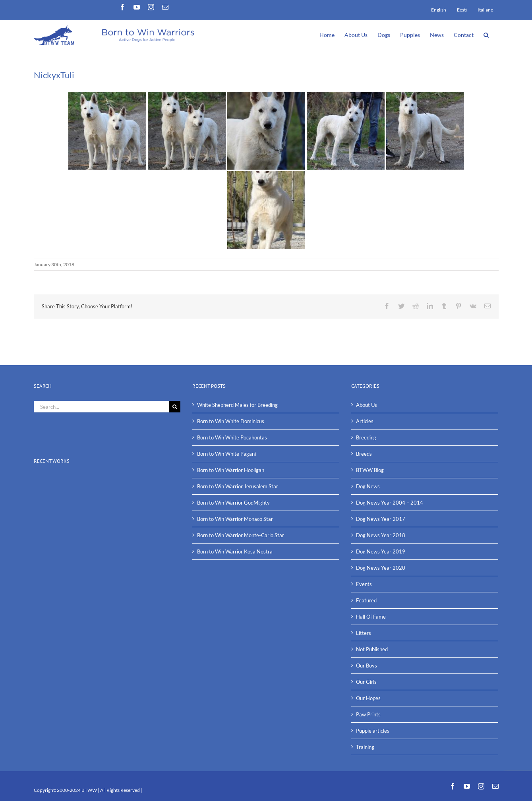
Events (364, 584)
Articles (365, 421)
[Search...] (102, 407)
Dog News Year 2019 (381, 551)
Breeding (366, 437)
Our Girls (366, 682)
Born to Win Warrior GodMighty (233, 503)
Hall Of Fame (371, 617)
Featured (366, 600)
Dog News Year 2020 (381, 568)
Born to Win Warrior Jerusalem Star (238, 486)
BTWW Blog (370, 470)
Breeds (364, 454)
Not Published (372, 649)
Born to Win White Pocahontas (232, 437)
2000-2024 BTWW (77, 790)
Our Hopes (368, 698)
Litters (364, 633)
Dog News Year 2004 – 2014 (390, 503)
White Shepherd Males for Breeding (237, 405)
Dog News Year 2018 (381, 535)
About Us (367, 405)
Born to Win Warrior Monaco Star (235, 519)
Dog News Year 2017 (381, 519)
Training (365, 747)
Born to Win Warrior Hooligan (231, 470)
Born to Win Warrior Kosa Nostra (235, 551)
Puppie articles (373, 731)
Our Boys (367, 666)
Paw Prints (368, 714)
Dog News (368, 486)
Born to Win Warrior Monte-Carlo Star (241, 535)
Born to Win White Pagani (226, 454)
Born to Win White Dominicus (231, 421)
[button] (486, 34)
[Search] (175, 407)
